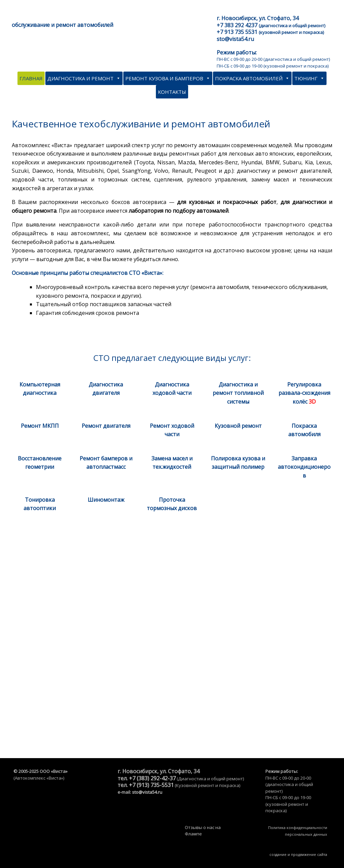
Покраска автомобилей (252, 78)
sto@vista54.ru (147, 792)
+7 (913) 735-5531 (151, 785)
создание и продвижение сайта (298, 855)
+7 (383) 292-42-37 (152, 778)
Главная (31, 78)
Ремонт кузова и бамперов (168, 78)
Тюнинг (309, 78)
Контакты (172, 92)
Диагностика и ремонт (84, 78)
